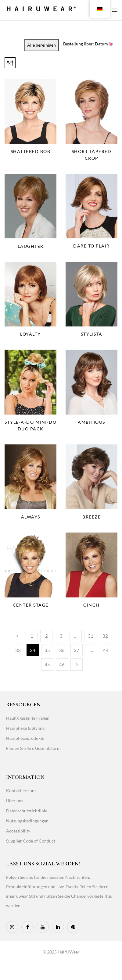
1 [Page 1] (32, 636)
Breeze (91, 517)
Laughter (31, 246)
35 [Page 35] (47, 650)
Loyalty (30, 334)
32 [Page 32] (105, 636)
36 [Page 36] (62, 650)
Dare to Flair (91, 246)
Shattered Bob (31, 151)
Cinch (91, 605)
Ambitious (91, 422)
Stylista (92, 334)
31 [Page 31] (91, 636)
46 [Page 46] (62, 665)
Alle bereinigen (41, 45)
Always (31, 517)
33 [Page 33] (18, 650)
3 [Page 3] (61, 636)
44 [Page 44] (106, 650)
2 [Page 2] (47, 636)
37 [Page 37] (77, 650)
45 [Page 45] (47, 665)
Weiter (77, 665)
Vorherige (17, 636)
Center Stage (31, 605)
